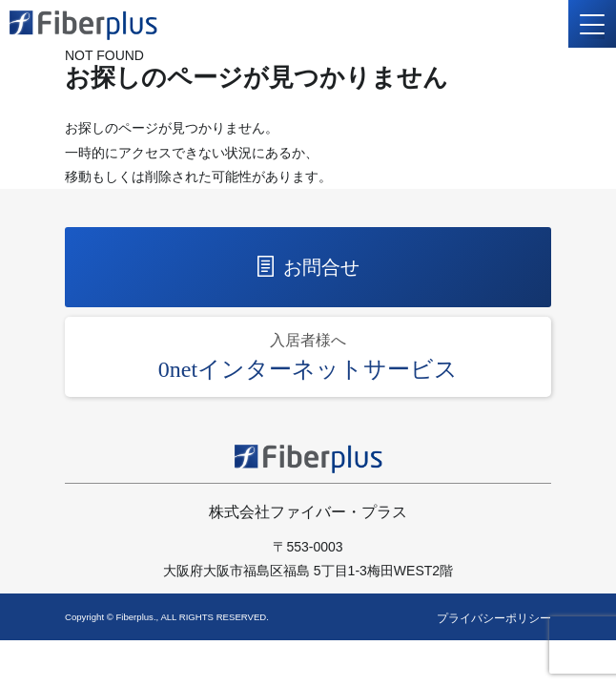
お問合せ (308, 267)
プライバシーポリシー (494, 618)
